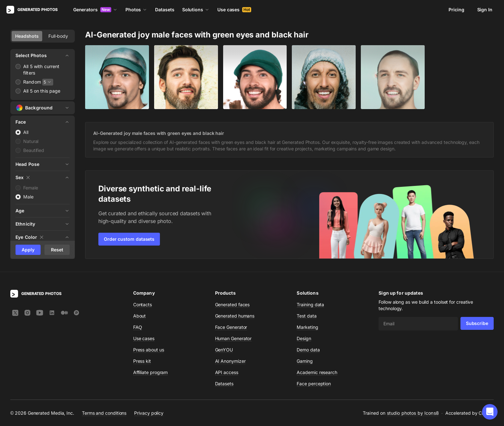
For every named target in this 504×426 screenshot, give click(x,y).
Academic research (317, 372)
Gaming (305, 361)
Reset (57, 250)
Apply (28, 250)
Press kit (142, 361)
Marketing (307, 327)
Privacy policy (149, 413)
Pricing (456, 10)
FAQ (138, 327)
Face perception (314, 384)
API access (227, 372)
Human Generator (233, 338)
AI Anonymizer (230, 361)
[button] (490, 412)
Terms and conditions (104, 413)
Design (304, 338)
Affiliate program (151, 372)
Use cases (234, 10)
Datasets (165, 10)
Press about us (149, 350)
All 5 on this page (42, 91)
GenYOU (224, 350)
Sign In (485, 10)
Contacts (143, 304)
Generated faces (232, 304)
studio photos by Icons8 (413, 413)
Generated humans (235, 316)
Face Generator (231, 327)
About (140, 316)
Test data (306, 316)
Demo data (308, 350)
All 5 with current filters (41, 70)
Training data (310, 304)
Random (32, 82)
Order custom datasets (129, 239)
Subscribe (477, 323)
